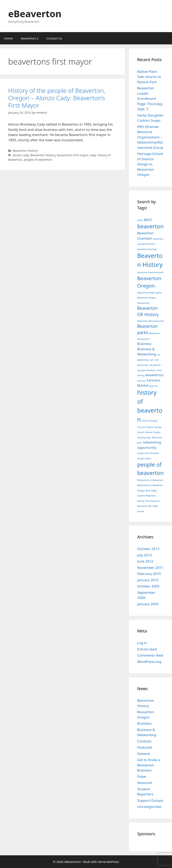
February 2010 (149, 574)
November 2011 (150, 568)
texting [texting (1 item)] (141, 501)
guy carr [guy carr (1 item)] (154, 386)
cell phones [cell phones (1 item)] (155, 365)
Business (144, 723)
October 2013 (148, 549)
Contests (144, 741)
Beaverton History (25, 151)
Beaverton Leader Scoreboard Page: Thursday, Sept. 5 (150, 98)
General (144, 754)
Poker (142, 776)
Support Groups (150, 800)
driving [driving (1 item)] (141, 375)
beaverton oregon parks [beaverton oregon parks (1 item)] (150, 293)
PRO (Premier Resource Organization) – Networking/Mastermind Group (150, 137)
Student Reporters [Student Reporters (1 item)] (147, 496)
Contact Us (54, 38)
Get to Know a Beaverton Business (149, 765)
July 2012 (145, 555)
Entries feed (147, 649)
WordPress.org (149, 662)
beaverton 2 (30, 38)
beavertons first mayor (72, 155)
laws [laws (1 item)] (149, 438)
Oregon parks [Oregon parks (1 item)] (144, 458)
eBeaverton (35, 14)
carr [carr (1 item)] (152, 360)
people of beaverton (38, 160)
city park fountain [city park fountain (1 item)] (146, 370)
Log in (142, 643)
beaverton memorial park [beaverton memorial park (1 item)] (150, 272)
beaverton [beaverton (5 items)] (151, 226)
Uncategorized (149, 807)
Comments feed (150, 655)
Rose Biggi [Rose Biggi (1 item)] (151, 491)
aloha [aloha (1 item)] (140, 220)
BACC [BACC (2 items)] (148, 220)
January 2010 (148, 580)
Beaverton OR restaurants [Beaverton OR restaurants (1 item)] (151, 321)
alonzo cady (21, 155)
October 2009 (148, 586)
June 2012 (145, 561)
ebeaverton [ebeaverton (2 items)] (154, 375)
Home (8, 38)
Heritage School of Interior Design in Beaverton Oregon (150, 164)
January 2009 (148, 604)
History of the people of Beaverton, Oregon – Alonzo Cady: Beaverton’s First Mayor (57, 98)
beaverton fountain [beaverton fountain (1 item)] (147, 249)
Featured (144, 747)
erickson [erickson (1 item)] (142, 381)
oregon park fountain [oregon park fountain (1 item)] (148, 453)
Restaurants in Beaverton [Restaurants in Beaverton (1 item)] (150, 480)
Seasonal (144, 783)
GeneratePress (108, 862)
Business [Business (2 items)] (144, 344)
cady (93, 155)
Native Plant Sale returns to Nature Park (149, 77)
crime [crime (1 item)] (159, 370)
